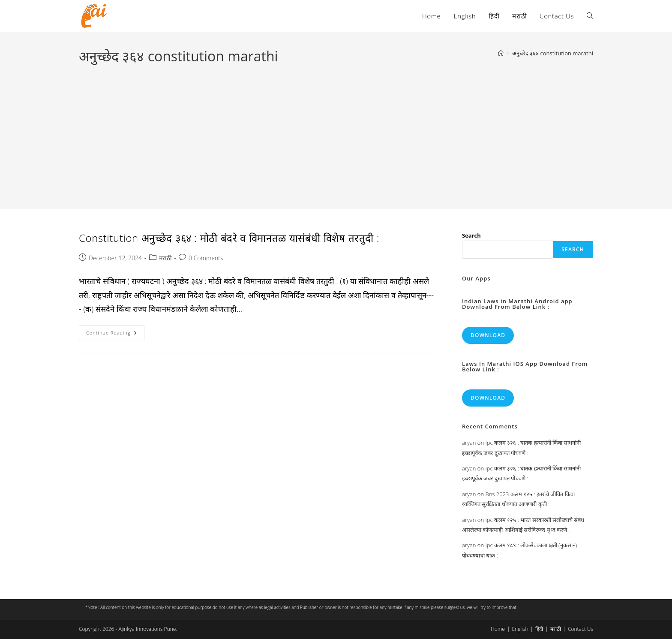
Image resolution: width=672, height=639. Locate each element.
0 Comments (206, 258)
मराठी (165, 258)
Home (498, 629)
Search (471, 235)
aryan (469, 443)
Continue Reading (115, 334)
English (520, 629)
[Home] (501, 53)
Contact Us (580, 629)
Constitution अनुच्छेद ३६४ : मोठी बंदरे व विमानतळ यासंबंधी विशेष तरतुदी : (229, 238)
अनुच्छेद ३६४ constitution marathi (553, 53)
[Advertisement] (336, 130)
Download (488, 335)
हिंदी (539, 629)
